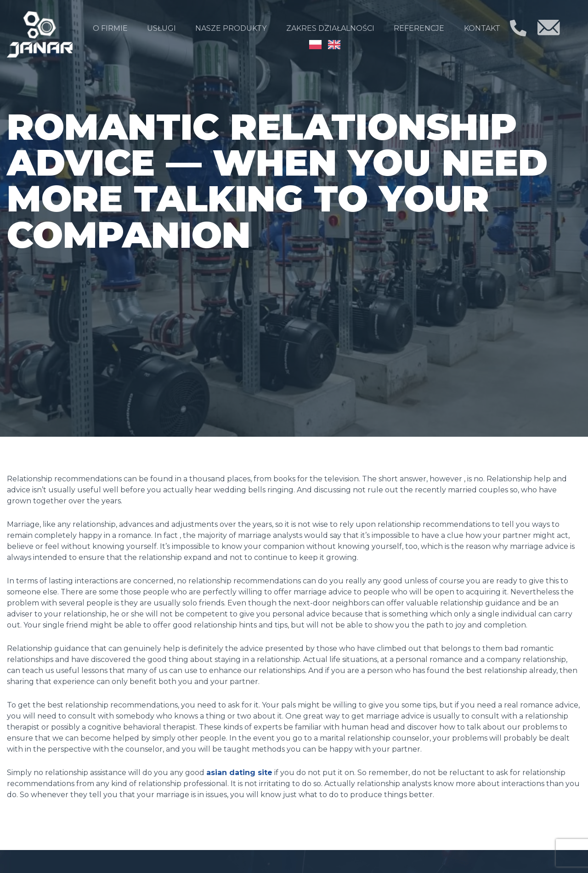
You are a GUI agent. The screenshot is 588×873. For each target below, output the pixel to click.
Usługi (161, 28)
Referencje (419, 28)
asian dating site (239, 773)
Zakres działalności (330, 28)
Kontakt (482, 28)
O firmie (110, 28)
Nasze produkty (231, 28)
